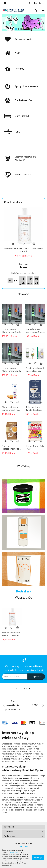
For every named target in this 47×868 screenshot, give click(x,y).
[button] (42, 3)
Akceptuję (38, 858)
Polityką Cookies (15, 852)
